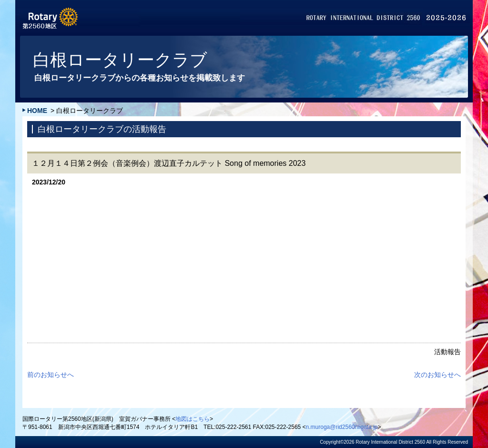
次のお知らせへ (437, 375)
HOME (37, 111)
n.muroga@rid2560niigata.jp (342, 427)
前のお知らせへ (51, 375)
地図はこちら (193, 419)
